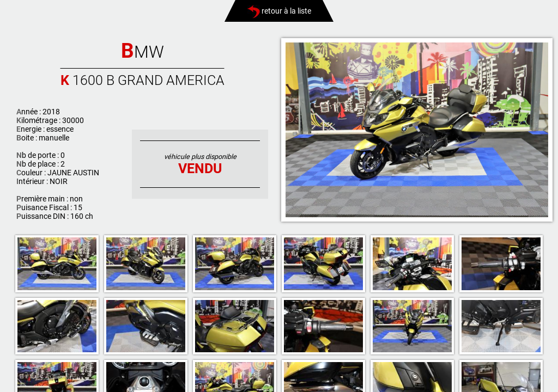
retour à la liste (279, 11)
